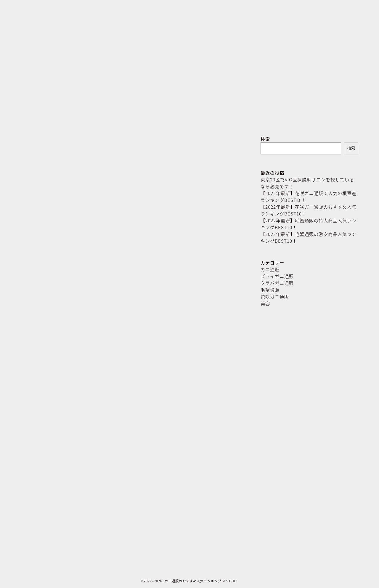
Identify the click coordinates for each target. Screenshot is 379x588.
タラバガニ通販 (277, 283)
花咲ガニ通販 (275, 297)
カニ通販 (270, 269)
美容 (265, 303)
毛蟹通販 (270, 290)
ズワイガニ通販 (277, 276)
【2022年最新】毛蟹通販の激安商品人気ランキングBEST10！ (309, 237)
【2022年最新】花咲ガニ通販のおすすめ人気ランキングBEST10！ (309, 210)
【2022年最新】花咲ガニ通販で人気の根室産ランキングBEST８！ (309, 196)
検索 (265, 139)
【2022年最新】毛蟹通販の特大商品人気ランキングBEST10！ (309, 224)
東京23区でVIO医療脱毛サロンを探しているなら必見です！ (307, 183)
